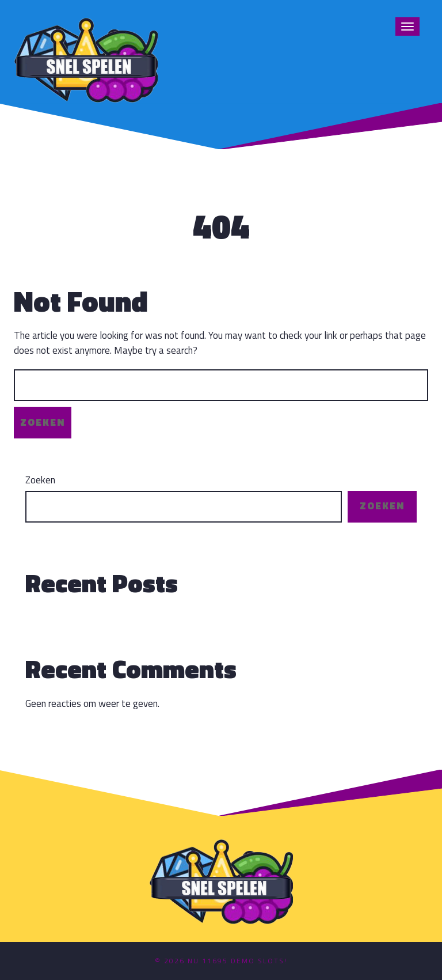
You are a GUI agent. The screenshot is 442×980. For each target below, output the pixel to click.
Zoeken (40, 480)
